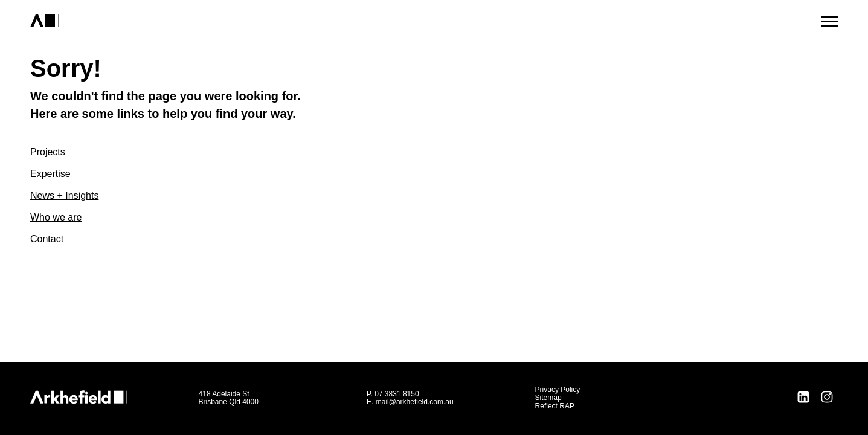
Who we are (56, 217)
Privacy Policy (558, 390)
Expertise (50, 174)
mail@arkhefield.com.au (415, 402)
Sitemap (548, 398)
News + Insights (64, 195)
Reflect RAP (555, 406)
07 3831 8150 (397, 394)
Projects (48, 152)
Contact (47, 239)
